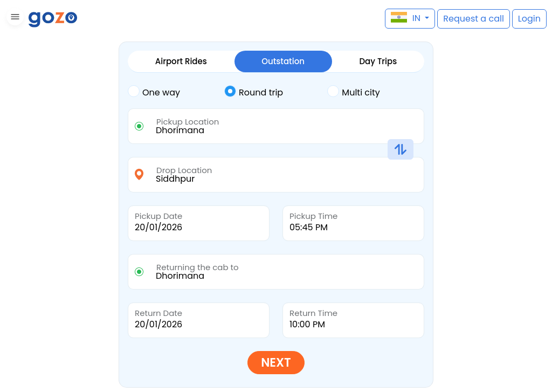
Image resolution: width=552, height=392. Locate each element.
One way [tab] (154, 92)
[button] (14, 19)
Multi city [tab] (353, 92)
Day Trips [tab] (378, 61)
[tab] (176, 93)
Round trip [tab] (254, 92)
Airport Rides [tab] (181, 61)
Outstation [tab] (283, 61)
